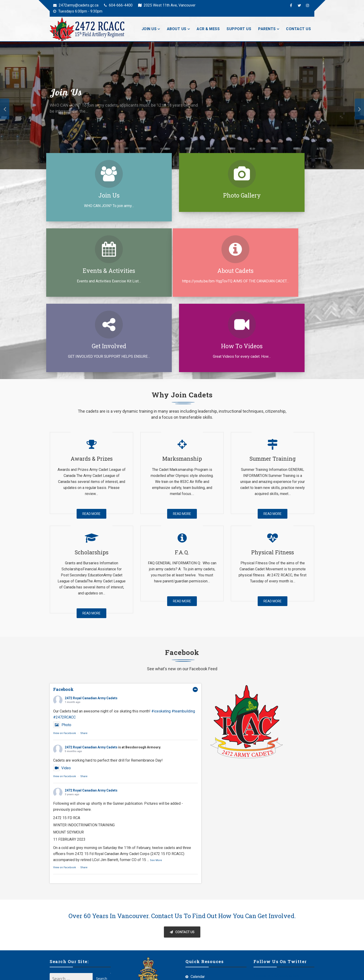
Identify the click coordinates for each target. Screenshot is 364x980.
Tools (195, 927)
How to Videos (275, 271)
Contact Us (298, 29)
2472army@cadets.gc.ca (76, 5)
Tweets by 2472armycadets (276, 907)
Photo (62, 656)
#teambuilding (183, 642)
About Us (177, 29)
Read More (91, 444)
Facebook (63, 620)
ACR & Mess (208, 29)
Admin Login (304, 972)
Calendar (198, 907)
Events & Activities (275, 195)
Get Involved (182, 271)
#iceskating (161, 642)
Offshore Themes (157, 972)
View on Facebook (65, 664)
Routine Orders (203, 937)
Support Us (239, 29)
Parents (267, 29)
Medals (197, 917)
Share (84, 664)
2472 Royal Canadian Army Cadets (91, 629)
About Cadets (88, 271)
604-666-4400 (118, 5)
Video (62, 699)
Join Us (149, 29)
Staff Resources (204, 947)
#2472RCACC (64, 648)
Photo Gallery (182, 195)
